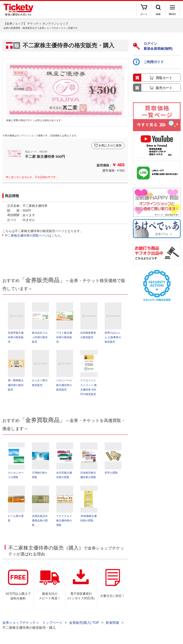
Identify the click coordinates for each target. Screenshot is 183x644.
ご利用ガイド (148, 62)
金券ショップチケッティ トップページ (32, 623)
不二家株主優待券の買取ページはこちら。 (34, 235)
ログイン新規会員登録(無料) (153, 46)
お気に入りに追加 (110, 145)
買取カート (164, 78)
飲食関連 (112, 623)
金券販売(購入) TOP (84, 623)
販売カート (164, 88)
